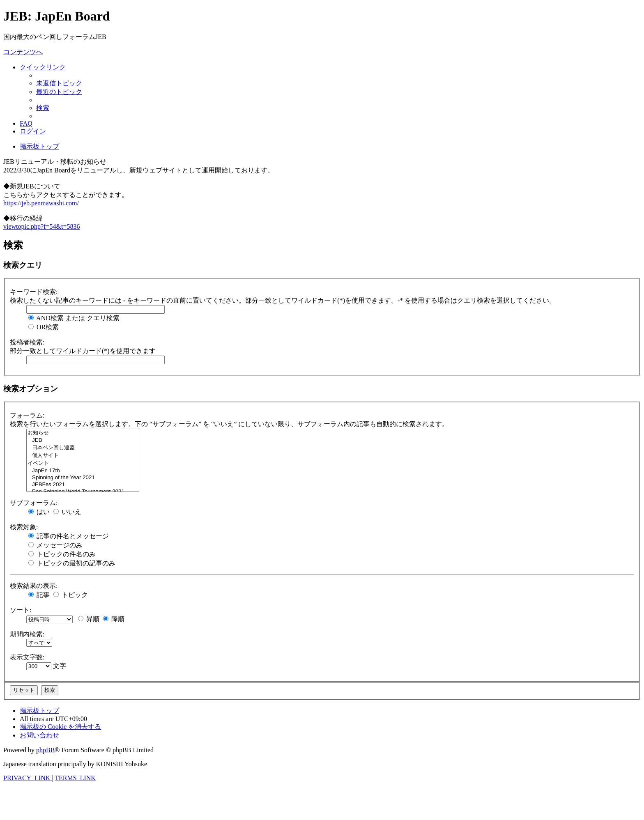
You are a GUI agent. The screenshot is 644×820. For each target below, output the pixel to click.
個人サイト (83, 456)
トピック (71, 595)
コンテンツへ (23, 52)
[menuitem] (59, 83)
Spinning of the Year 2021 (83, 478)
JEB (83, 440)
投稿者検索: (27, 342)
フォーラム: (27, 415)
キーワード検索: (34, 292)
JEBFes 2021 (83, 485)
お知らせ (83, 433)
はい (39, 512)
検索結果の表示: (34, 586)
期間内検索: (27, 634)
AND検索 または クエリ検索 (74, 318)
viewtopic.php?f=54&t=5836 (41, 226)
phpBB (45, 750)
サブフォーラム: (34, 503)
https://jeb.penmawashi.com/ (41, 203)
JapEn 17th (83, 471)
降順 (114, 619)
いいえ (67, 512)
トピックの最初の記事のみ (72, 563)
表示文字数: (27, 657)
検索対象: (24, 527)
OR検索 (44, 327)
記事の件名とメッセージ (69, 536)
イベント (83, 463)
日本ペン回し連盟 (83, 448)
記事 (39, 595)
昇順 (89, 619)
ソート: (21, 610)
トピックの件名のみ (62, 554)
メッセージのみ (55, 545)
